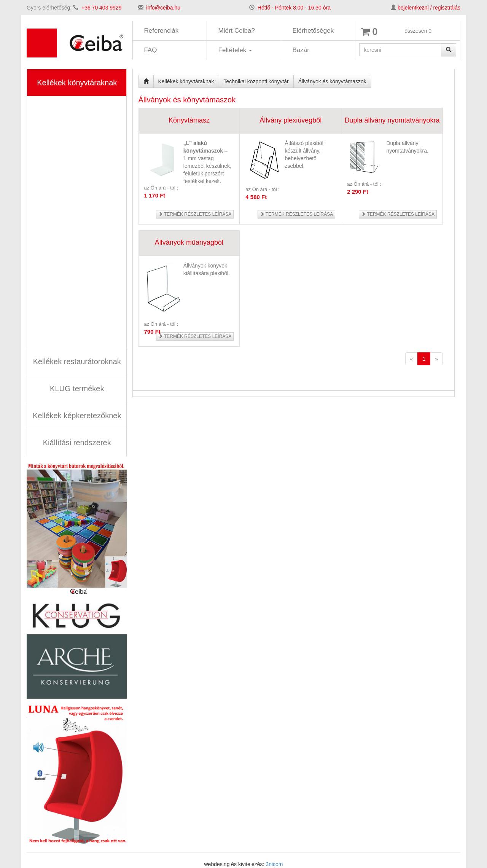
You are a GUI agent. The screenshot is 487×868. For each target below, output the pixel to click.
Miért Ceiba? (237, 31)
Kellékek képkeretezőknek (77, 416)
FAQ (151, 50)
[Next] (436, 359)
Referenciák (162, 31)
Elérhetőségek (313, 31)
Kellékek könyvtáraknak (77, 83)
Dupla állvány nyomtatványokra (392, 120)
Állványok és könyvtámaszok (332, 81)
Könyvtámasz (189, 120)
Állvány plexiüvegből (290, 120)
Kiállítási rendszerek (77, 443)
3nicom (274, 864)
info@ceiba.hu (163, 8)
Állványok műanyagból (189, 242)
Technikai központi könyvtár (256, 81)
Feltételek (235, 50)
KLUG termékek (77, 389)
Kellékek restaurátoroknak (77, 362)
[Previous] (412, 359)
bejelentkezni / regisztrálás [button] (429, 8)
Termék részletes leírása (195, 214)
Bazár (301, 50)
